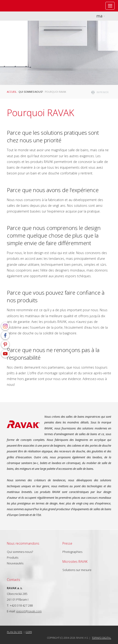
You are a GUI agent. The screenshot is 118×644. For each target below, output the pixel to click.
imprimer (103, 92)
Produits (13, 557)
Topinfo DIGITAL (102, 638)
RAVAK (17, 6)
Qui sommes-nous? (31, 92)
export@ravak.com (29, 611)
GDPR (29, 632)
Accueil (12, 92)
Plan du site (15, 632)
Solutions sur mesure (77, 570)
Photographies (72, 552)
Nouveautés (15, 563)
